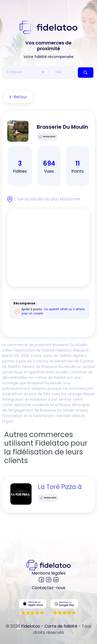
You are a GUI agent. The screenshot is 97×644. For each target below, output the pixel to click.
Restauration (47, 137)
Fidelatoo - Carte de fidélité (49, 626)
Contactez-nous (49, 588)
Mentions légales (49, 573)
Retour (17, 97)
